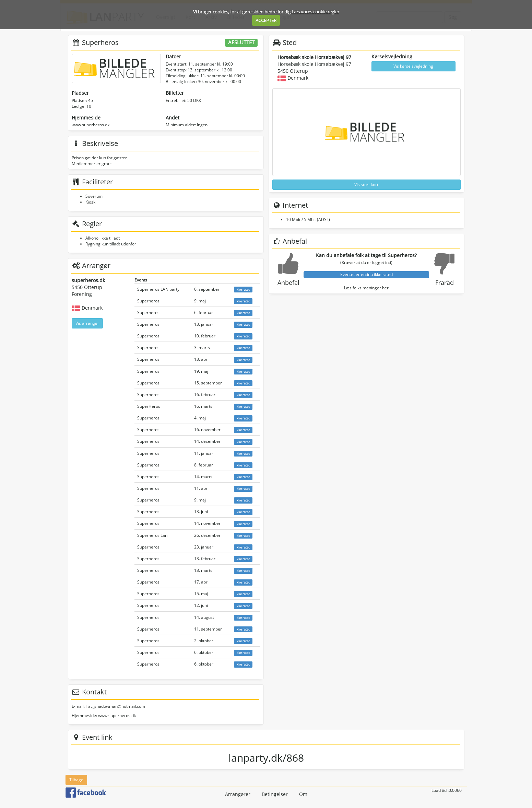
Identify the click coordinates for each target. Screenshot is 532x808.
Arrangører (238, 794)
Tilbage (76, 780)
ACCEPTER (266, 20)
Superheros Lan (152, 535)
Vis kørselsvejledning (413, 66)
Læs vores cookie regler (315, 12)
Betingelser (275, 794)
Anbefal (288, 282)
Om (303, 794)
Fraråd (445, 282)
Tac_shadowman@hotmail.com (115, 706)
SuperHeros (149, 406)
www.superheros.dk (91, 125)
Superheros (148, 301)
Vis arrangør (87, 323)
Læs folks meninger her (366, 288)
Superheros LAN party (158, 289)
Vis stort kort (366, 184)
